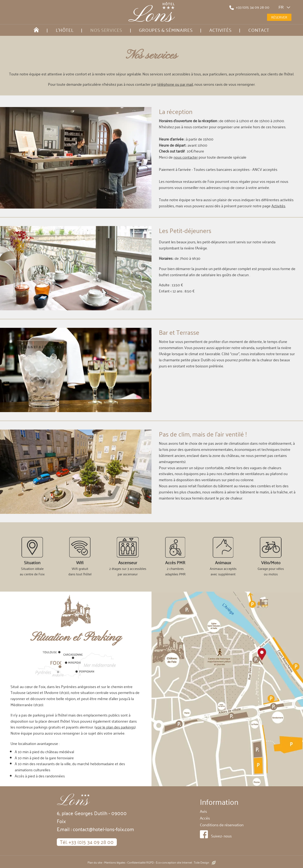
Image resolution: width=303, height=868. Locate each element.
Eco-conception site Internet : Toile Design (186, 862)
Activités (278, 206)
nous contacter (186, 157)
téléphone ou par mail (175, 84)
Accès (205, 818)
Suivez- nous (221, 836)
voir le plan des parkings (115, 727)
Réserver (279, 17)
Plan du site (95, 862)
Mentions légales (115, 862)
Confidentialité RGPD (141, 862)
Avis (203, 811)
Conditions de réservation (222, 825)
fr (286, 7)
